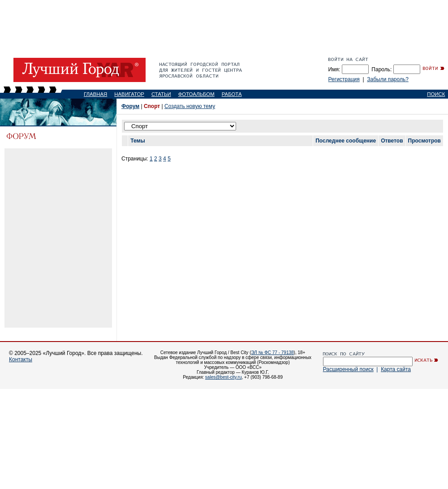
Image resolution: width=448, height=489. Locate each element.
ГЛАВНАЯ (95, 94)
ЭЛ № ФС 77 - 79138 (272, 353)
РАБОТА (232, 94)
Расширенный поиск (348, 369)
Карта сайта (396, 369)
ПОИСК (436, 94)
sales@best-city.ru (224, 377)
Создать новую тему (190, 106)
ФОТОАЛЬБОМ (196, 94)
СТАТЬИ (161, 94)
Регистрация (344, 79)
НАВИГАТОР (129, 94)
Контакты (21, 359)
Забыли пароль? (388, 79)
